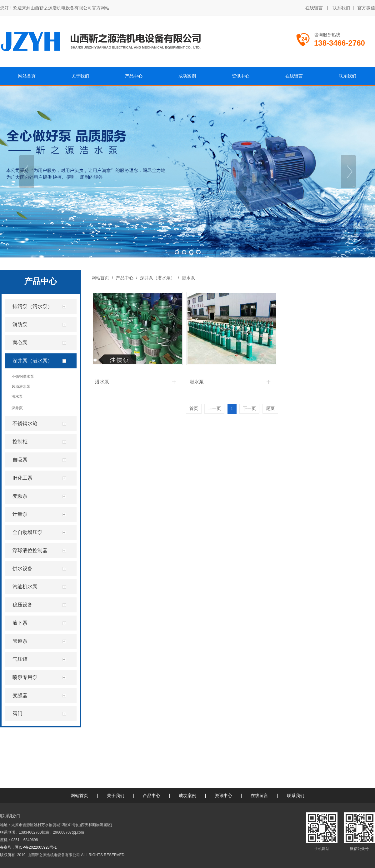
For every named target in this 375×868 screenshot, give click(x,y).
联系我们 (341, 8)
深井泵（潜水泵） (157, 278)
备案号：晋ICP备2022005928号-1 (28, 847)
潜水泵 (188, 278)
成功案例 (187, 796)
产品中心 (125, 278)
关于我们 (116, 796)
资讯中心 (223, 796)
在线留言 (314, 8)
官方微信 (366, 8)
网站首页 (100, 278)
